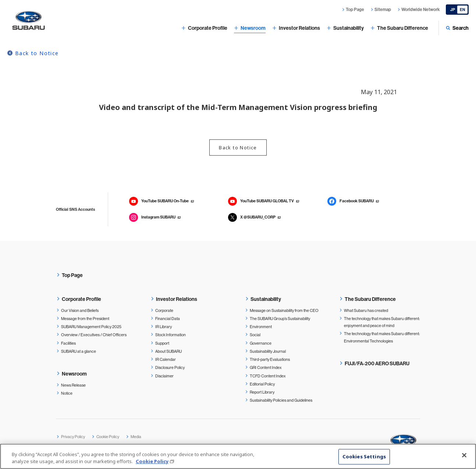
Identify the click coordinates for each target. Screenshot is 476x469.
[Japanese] (457, 10)
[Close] (464, 457)
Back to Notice (37, 53)
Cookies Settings (364, 458)
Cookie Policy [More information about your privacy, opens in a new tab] (152, 463)
